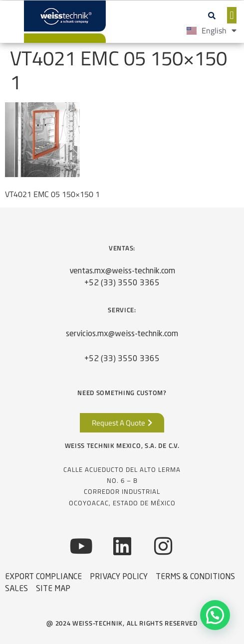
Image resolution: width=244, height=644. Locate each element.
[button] (212, 15)
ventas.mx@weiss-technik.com (122, 271)
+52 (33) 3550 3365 (122, 283)
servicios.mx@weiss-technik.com (122, 334)
